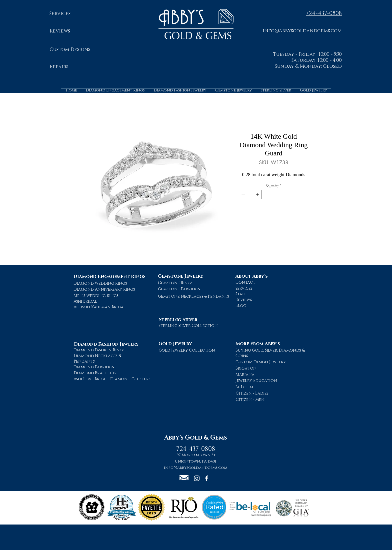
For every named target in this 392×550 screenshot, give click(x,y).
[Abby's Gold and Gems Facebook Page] (207, 478)
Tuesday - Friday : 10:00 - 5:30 (307, 54)
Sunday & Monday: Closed (308, 66)
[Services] (60, 14)
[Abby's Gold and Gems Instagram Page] (197, 478)
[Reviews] (60, 31)
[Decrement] (243, 194)
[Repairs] (59, 67)
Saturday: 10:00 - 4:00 (317, 60)
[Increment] (258, 194)
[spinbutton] (250, 194)
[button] (302, 31)
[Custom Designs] (70, 50)
